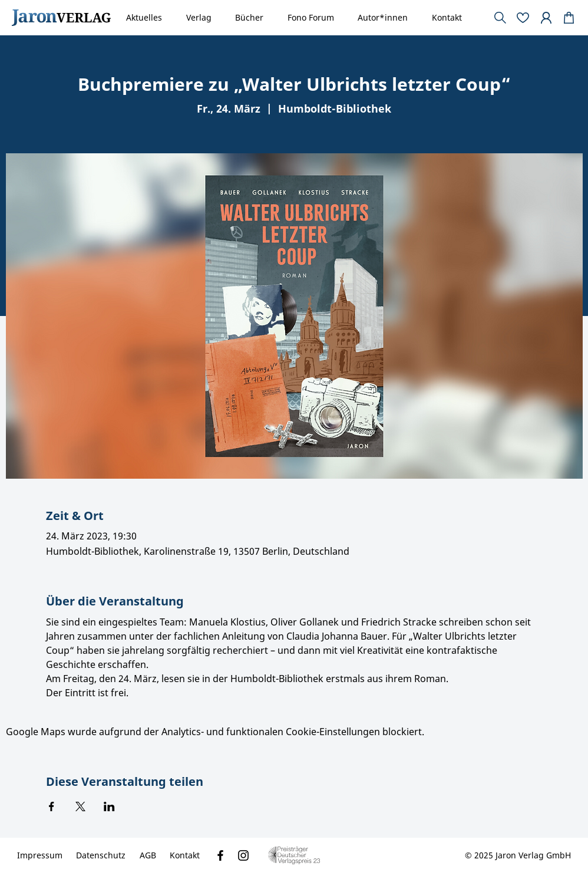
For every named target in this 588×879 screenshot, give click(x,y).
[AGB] (148, 855)
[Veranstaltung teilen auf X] (80, 806)
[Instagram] (243, 855)
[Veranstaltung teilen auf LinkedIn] (109, 806)
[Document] (569, 18)
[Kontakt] (185, 855)
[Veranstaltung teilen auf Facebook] (52, 806)
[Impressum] (40, 855)
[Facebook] (220, 855)
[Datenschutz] (101, 855)
